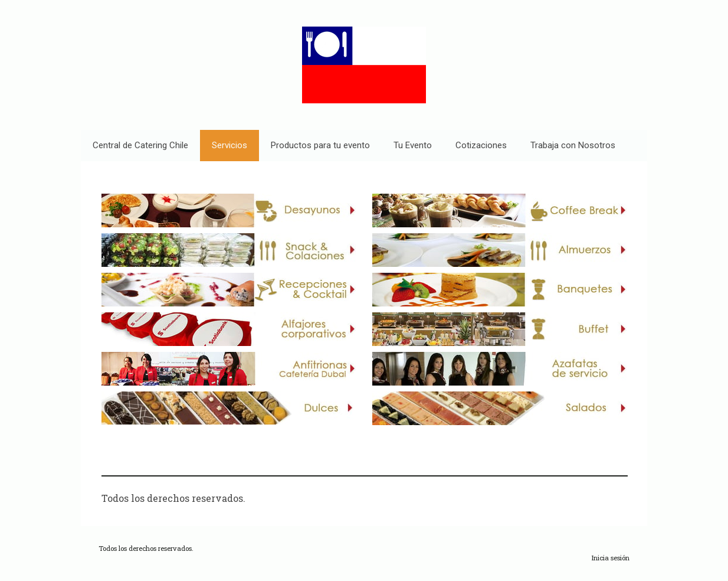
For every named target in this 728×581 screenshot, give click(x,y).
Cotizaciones (481, 145)
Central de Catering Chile (140, 145)
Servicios (229, 145)
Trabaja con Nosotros (573, 145)
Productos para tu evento (320, 145)
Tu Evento (413, 145)
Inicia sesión (611, 558)
